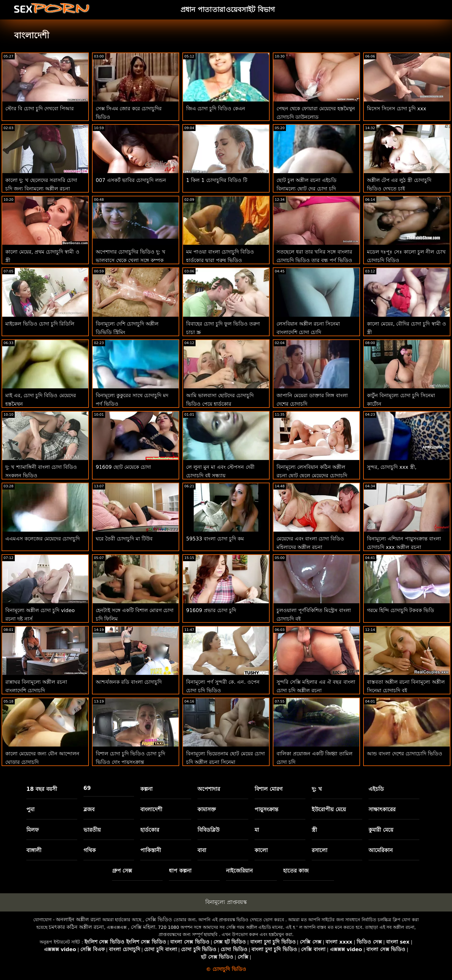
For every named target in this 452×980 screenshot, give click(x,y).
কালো (261, 850)
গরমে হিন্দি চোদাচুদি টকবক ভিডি (401, 610)
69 (87, 788)
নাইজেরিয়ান (239, 871)
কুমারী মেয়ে (381, 830)
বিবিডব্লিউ (208, 830)
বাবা (202, 850)
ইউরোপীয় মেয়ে (329, 809)
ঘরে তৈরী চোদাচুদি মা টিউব (124, 539)
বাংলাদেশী (151, 809)
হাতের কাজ (296, 871)
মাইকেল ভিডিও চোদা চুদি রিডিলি (40, 324)
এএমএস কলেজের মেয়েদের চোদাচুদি (43, 539)
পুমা (30, 809)
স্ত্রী (314, 830)
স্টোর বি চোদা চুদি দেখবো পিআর (40, 109)
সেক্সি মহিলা (143, 927)
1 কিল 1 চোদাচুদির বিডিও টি (217, 180)
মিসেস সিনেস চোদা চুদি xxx (397, 109)
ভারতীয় (92, 830)
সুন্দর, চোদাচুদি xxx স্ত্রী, (392, 467)
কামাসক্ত (207, 809)
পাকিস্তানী (151, 850)
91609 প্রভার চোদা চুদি (211, 610)
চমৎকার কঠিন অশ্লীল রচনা (76, 927)
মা (257, 830)
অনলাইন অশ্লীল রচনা (78, 920)
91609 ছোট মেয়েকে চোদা (123, 467)
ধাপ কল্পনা (180, 871)
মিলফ (32, 830)
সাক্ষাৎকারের (382, 809)
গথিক (90, 850)
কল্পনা (146, 789)
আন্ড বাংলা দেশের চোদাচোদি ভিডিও (405, 754)
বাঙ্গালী (34, 850)
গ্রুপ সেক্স (122, 871)
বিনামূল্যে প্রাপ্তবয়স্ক (226, 902)
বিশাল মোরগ (269, 789)
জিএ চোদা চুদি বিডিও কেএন (216, 109)
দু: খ (317, 789)
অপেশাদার (209, 789)
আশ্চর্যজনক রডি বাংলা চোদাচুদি (129, 682)
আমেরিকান (381, 850)
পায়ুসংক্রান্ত (266, 809)
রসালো (320, 850)
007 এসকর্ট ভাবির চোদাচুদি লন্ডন (131, 180)
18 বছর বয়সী (42, 789)
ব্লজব (89, 809)
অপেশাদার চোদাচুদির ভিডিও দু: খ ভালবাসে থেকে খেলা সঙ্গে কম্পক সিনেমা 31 (131, 260)
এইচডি (376, 789)
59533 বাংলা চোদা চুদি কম (215, 539)
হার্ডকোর (150, 830)
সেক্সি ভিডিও (159, 920)
